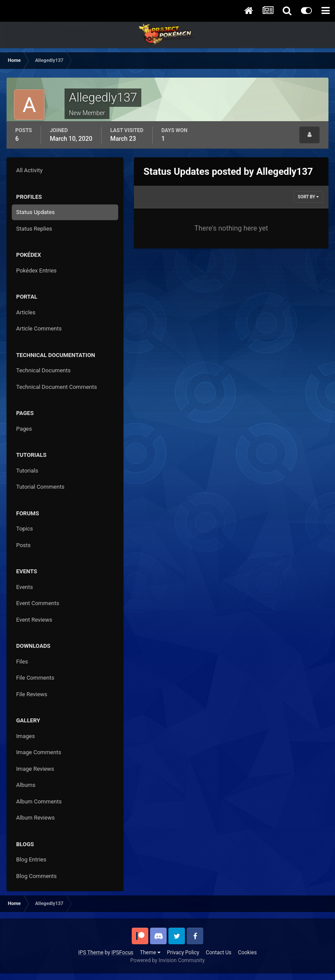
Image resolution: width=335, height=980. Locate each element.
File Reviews (32, 694)
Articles (26, 312)
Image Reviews (35, 769)
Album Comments (39, 801)
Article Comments (39, 328)
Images (26, 736)
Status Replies (34, 229)
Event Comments (38, 603)
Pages (24, 429)
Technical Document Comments (56, 387)
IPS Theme (91, 953)
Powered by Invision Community (168, 960)
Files (22, 662)
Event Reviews (34, 620)
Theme (150, 953)
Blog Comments (36, 876)
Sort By (308, 197)
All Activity (29, 170)
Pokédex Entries (36, 271)
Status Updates (35, 212)
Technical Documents (43, 370)
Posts (23, 545)
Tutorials (27, 471)
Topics (25, 529)
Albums (26, 785)
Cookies (248, 953)
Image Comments (39, 752)
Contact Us (219, 953)
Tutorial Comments (40, 487)
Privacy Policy (183, 953)
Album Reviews (35, 818)
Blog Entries (31, 859)
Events (24, 587)
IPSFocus (122, 953)
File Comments (35, 678)
